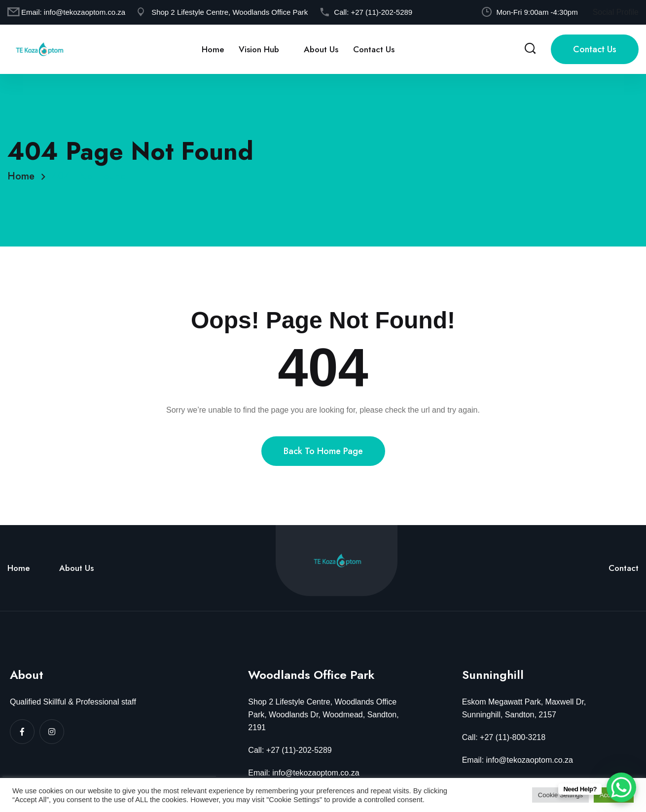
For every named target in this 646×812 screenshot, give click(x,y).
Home (213, 49)
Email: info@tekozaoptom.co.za (304, 773)
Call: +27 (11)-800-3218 (504, 737)
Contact (624, 568)
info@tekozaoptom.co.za (85, 12)
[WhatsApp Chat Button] (621, 787)
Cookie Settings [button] (560, 795)
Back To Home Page (323, 451)
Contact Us (374, 49)
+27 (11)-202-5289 (381, 12)
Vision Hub (259, 49)
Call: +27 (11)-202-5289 (290, 750)
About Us (321, 49)
